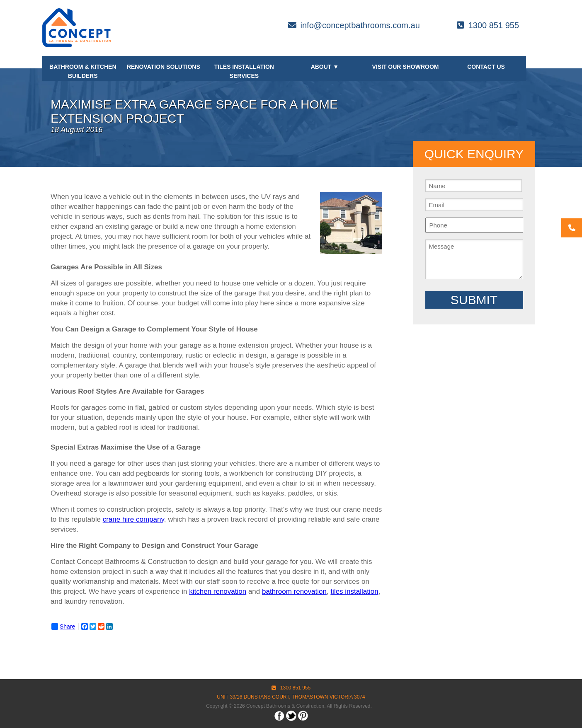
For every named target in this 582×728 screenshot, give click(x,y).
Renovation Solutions (164, 67)
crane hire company (133, 519)
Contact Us (486, 67)
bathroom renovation (294, 591)
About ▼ (325, 67)
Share (63, 626)
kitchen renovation (218, 591)
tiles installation (354, 591)
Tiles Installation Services (244, 71)
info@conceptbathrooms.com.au (354, 25)
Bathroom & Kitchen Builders (83, 71)
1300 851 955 (488, 25)
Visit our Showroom (405, 67)
